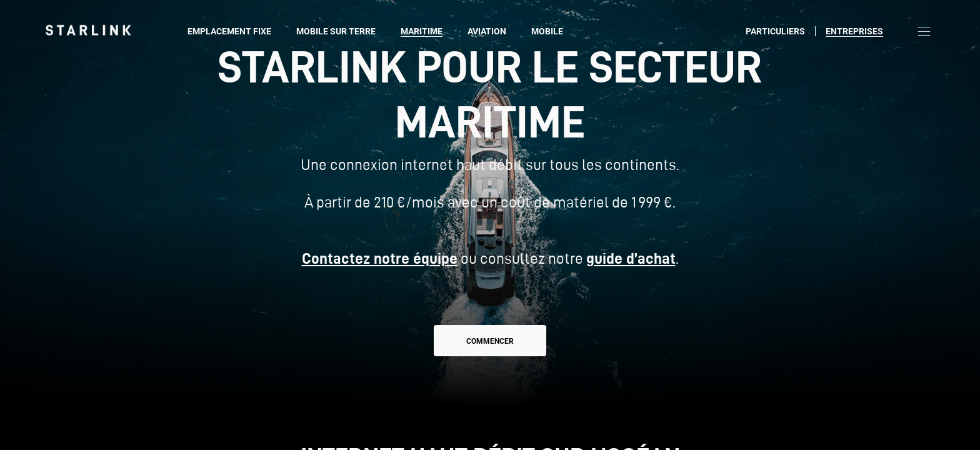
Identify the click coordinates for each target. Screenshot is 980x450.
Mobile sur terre (336, 31)
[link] (88, 30)
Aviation (487, 31)
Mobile (547, 31)
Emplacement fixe (229, 31)
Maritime (422, 31)
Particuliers (775, 31)
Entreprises (854, 31)
